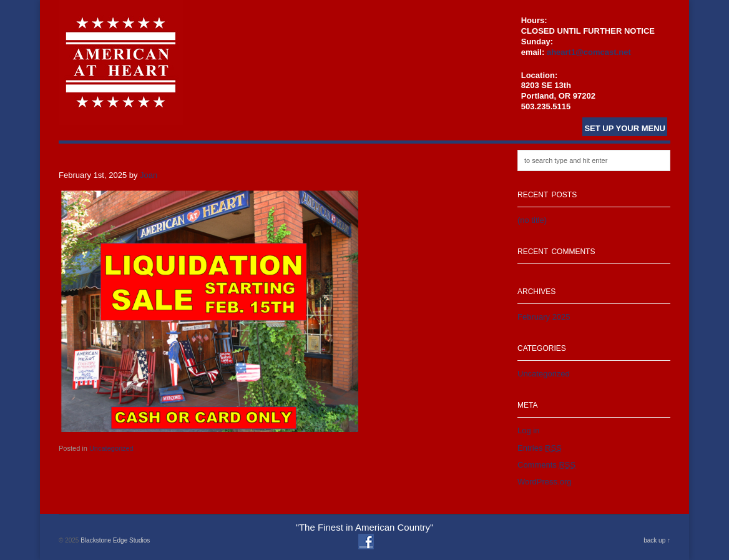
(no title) (532, 220)
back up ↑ (657, 540)
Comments (546, 465)
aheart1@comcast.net (589, 52)
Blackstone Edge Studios (115, 540)
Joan (149, 175)
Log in (528, 430)
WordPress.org (544, 482)
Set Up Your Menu (625, 128)
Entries (540, 448)
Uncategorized (111, 448)
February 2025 (544, 317)
